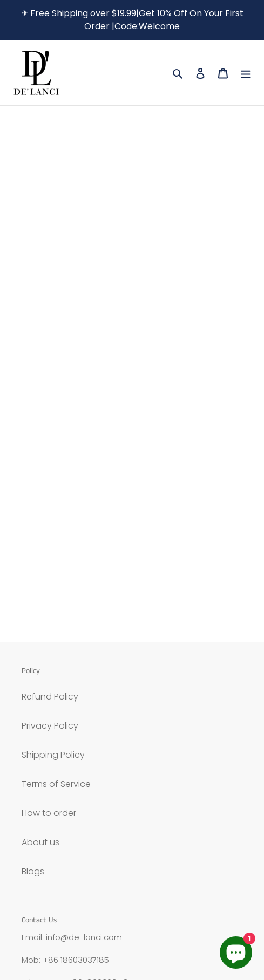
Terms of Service (56, 784)
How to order (49, 813)
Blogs (33, 871)
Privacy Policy (50, 726)
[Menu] (246, 73)
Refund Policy (50, 697)
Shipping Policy (53, 755)
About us (40, 842)
